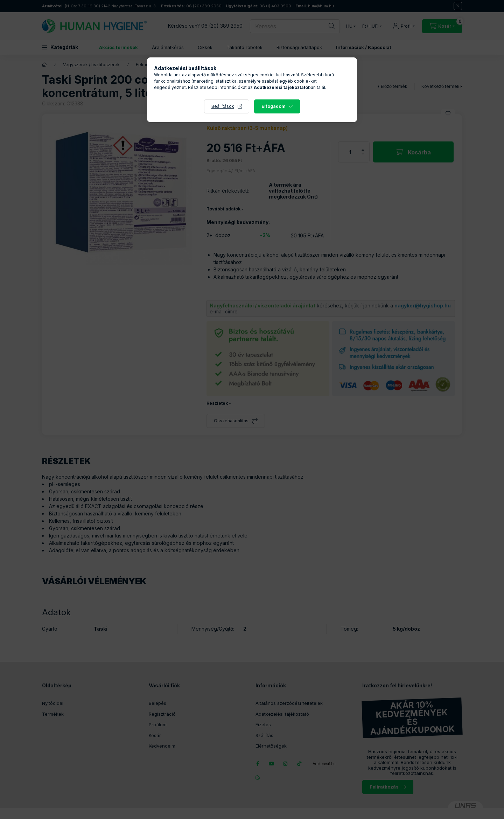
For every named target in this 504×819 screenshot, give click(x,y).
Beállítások (223, 106)
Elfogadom (274, 106)
